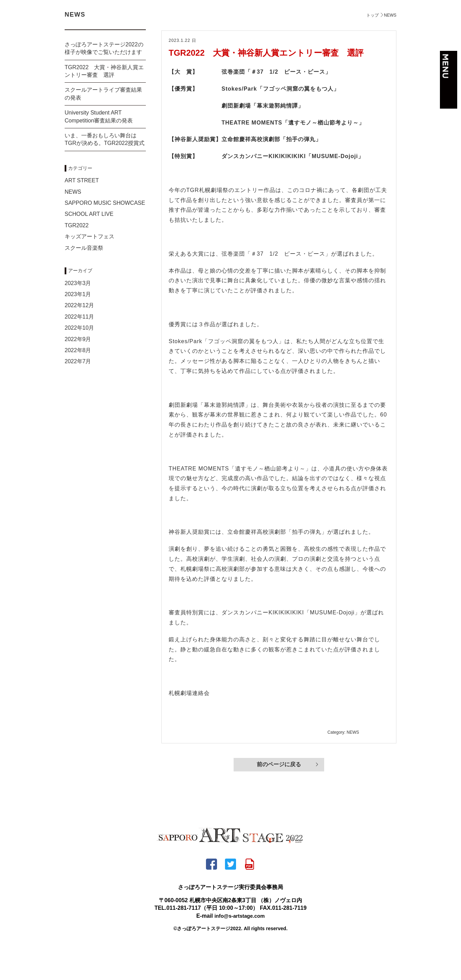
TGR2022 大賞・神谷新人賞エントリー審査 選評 (266, 86)
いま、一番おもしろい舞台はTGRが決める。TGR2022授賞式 (105, 172)
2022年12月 (79, 338)
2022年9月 (78, 372)
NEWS (73, 225)
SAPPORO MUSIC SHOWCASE (105, 236)
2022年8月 (78, 383)
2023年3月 (78, 316)
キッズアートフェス (90, 270)
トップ (373, 48)
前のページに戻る (279, 799)
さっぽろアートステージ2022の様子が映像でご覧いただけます (104, 81)
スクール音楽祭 (84, 281)
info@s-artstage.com (240, 950)
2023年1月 (78, 327)
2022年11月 (79, 350)
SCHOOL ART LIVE (89, 247)
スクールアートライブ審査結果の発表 (103, 127)
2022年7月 (78, 395)
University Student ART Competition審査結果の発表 (99, 150)
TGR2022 (77, 259)
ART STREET (82, 214)
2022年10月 (79, 361)
